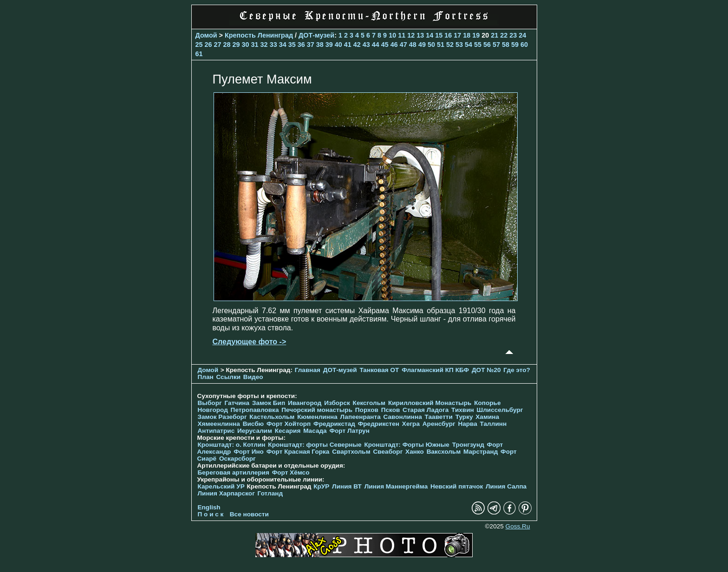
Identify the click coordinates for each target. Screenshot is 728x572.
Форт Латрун (349, 431)
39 (329, 45)
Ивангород (305, 403)
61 (199, 54)
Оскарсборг (237, 459)
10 (392, 35)
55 (478, 45)
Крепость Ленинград (259, 35)
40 (338, 45)
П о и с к (211, 514)
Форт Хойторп (289, 424)
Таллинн (494, 424)
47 (403, 45)
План (206, 377)
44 (376, 45)
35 (292, 45)
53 (459, 45)
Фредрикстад (334, 424)
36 (301, 45)
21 (494, 35)
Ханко (415, 452)
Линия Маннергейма (396, 486)
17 (457, 35)
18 (467, 35)
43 (366, 45)
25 (199, 45)
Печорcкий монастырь (317, 410)
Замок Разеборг (222, 417)
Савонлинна (403, 417)
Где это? (517, 370)
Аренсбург (439, 424)
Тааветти (439, 417)
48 (413, 45)
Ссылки (228, 377)
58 (506, 45)
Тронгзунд (468, 445)
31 (255, 45)
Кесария (288, 431)
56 (487, 45)
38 (320, 45)
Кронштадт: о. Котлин (232, 445)
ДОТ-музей (316, 35)
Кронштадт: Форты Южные (407, 445)
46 (394, 45)
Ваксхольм (444, 452)
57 (496, 45)
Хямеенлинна (219, 424)
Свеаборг (388, 452)
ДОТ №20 (486, 370)
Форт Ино (249, 452)
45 (385, 45)
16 (448, 35)
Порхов (367, 410)
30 (246, 45)
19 (476, 35)
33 (273, 45)
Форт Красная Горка (298, 452)
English (209, 507)
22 (504, 35)
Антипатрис (216, 431)
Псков (391, 410)
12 (411, 35)
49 (422, 45)
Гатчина (237, 403)
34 (283, 45)
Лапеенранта (360, 417)
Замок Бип (269, 403)
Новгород (213, 410)
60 (524, 45)
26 (208, 45)
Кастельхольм (272, 417)
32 (264, 45)
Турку (464, 417)
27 (218, 45)
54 (468, 45)
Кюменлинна (317, 417)
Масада (315, 431)
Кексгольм (369, 403)
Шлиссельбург (500, 410)
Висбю (253, 424)
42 (357, 45)
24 (522, 35)
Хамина (487, 417)
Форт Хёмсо (291, 472)
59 (515, 45)
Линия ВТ (347, 486)
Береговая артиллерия (234, 472)
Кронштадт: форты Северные (315, 445)
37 (311, 45)
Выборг (210, 403)
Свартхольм (351, 452)
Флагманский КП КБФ (435, 370)
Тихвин (463, 410)
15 (439, 35)
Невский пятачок (457, 486)
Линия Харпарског (226, 493)
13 (420, 35)
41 (348, 45)
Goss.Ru (518, 526)
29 (236, 45)
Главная (308, 370)
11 (402, 35)
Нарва (467, 424)
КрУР (321, 486)
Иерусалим (255, 431)
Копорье (487, 403)
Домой (206, 35)
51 (441, 45)
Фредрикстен (379, 424)
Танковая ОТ (379, 370)
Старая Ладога (426, 410)
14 (429, 35)
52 (450, 45)
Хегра (411, 424)
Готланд (270, 493)
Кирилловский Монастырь (430, 403)
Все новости (249, 514)
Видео (253, 377)
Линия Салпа (506, 486)
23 (513, 35)
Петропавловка (255, 410)
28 (227, 45)
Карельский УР (221, 486)
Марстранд (481, 452)
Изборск (337, 403)
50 (431, 45)
